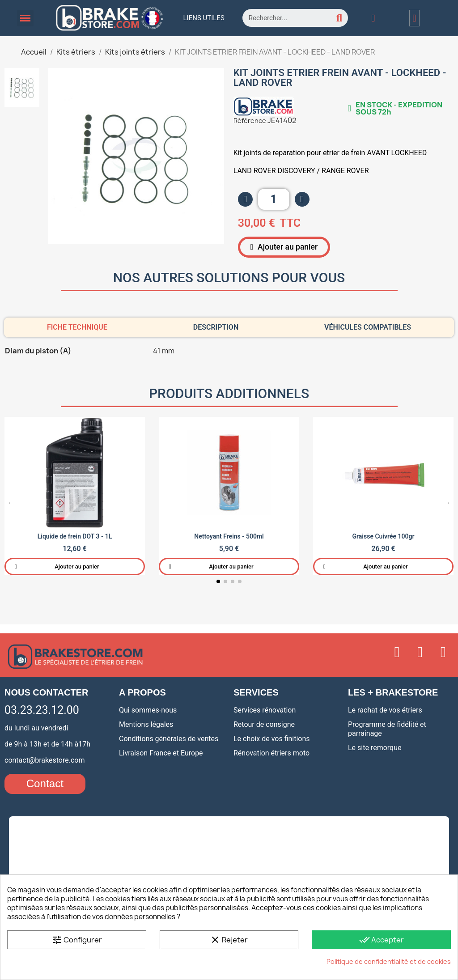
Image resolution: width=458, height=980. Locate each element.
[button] (281, 247)
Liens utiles (204, 18)
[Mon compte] (373, 18)
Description (216, 327)
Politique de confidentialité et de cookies (389, 961)
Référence (250, 121)
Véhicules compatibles (368, 327)
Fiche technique (77, 327)
